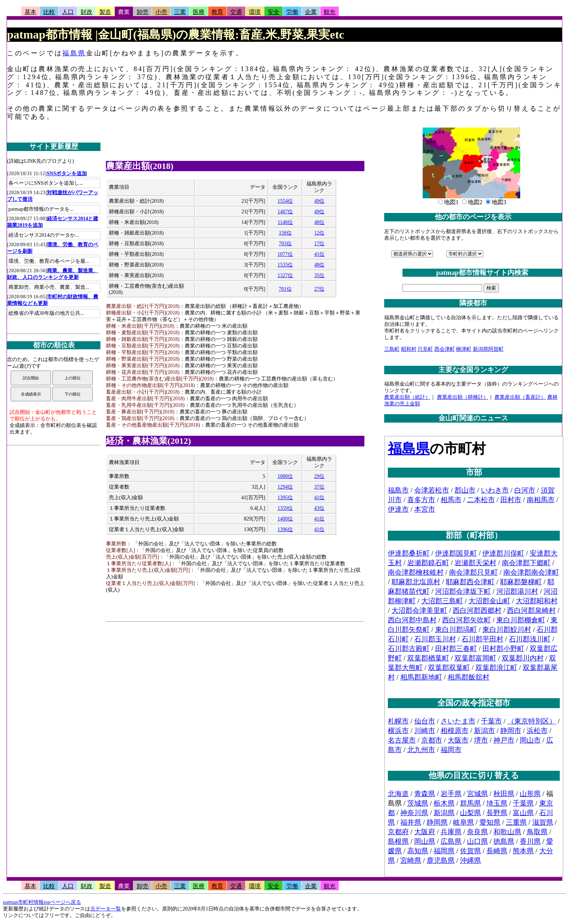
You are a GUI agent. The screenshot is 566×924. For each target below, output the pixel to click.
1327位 (285, 275)
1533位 (285, 265)
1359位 (285, 508)
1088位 (285, 476)
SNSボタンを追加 (67, 174)
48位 (319, 222)
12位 (319, 233)
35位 (319, 275)
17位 (319, 244)
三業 (180, 12)
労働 (292, 12)
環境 (255, 12)
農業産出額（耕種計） (463, 397)
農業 (124, 12)
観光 (330, 12)
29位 (319, 476)
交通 (236, 12)
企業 (311, 12)
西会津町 (445, 349)
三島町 (392, 349)
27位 (319, 289)
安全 (273, 12)
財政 (87, 12)
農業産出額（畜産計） (520, 397)
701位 (285, 289)
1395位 (285, 498)
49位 (319, 201)
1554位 (285, 201)
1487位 (285, 212)
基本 (30, 12)
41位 (319, 254)
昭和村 (409, 349)
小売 (161, 12)
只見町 (425, 349)
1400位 (285, 519)
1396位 (285, 529)
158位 (285, 233)
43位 (319, 508)
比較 (49, 12)
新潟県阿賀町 (488, 349)
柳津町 (464, 349)
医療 (199, 12)
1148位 (285, 222)
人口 (68, 12)
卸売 (143, 12)
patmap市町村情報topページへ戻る (42, 902)
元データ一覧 (106, 909)
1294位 (285, 487)
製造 (105, 12)
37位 (319, 487)
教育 (217, 12)
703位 (285, 244)
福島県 (74, 53)
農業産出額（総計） (407, 397)
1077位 (285, 254)
